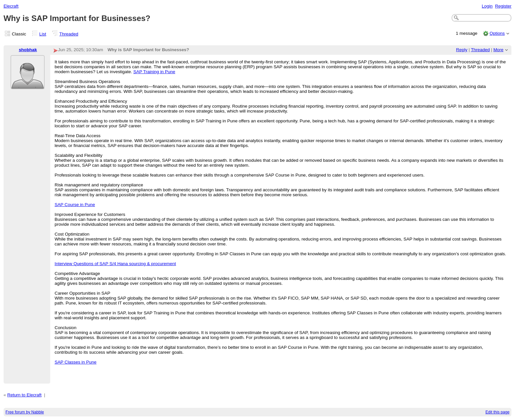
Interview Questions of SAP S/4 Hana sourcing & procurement (115, 264)
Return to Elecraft (24, 395)
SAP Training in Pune (154, 72)
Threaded (69, 34)
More (498, 50)
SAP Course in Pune (75, 205)
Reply (462, 50)
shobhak (28, 50)
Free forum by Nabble (25, 412)
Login (487, 6)
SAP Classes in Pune (75, 362)
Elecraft (11, 6)
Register (503, 6)
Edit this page (497, 412)
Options (497, 33)
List (43, 34)
